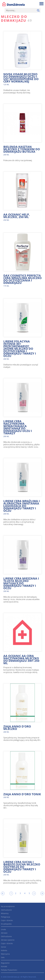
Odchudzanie (6, 910)
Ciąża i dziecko (7, 920)
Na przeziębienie (8, 906)
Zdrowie (4, 933)
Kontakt (4, 966)
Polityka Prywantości (9, 970)
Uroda (3, 929)
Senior (4, 947)
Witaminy (5, 913)
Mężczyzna (5, 954)
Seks (3, 957)
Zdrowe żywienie (8, 940)
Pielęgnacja (6, 917)
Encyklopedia (6, 924)
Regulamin (5, 963)
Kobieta (4, 950)
